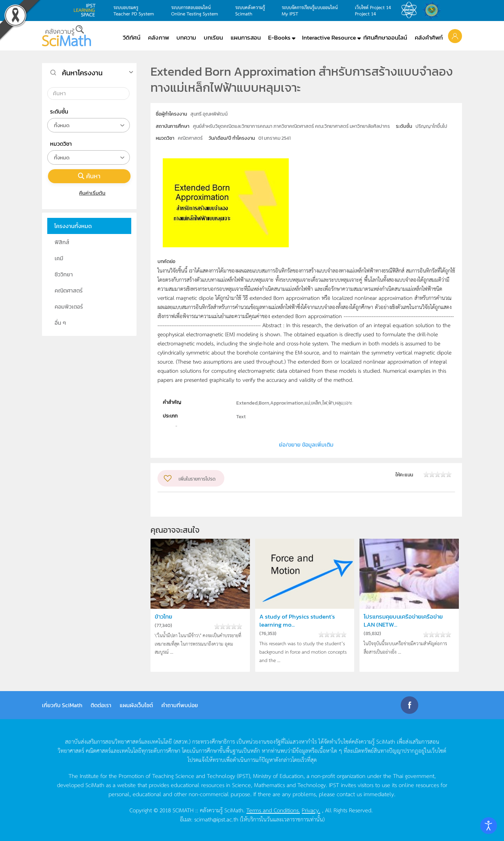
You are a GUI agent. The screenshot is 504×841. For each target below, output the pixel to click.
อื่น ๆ (60, 323)
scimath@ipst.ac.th (216, 819)
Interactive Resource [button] (329, 37)
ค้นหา (89, 176)
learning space (86, 10)
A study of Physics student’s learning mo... (297, 621)
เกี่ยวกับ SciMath (62, 705)
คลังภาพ (159, 37)
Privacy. (311, 810)
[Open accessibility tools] (489, 826)
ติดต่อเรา (101, 705)
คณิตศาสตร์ (69, 290)
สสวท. (411, 10)
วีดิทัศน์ (132, 37)
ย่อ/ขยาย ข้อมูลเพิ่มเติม (306, 444)
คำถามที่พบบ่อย (180, 705)
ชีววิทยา (64, 274)
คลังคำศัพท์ (429, 37)
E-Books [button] (279, 37)
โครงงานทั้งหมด (73, 226)
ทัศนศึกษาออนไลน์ (385, 37)
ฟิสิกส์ (62, 242)
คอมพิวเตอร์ (69, 306)
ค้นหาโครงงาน (82, 73)
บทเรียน (213, 37)
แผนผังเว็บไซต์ (136, 705)
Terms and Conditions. (273, 810)
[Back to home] (66, 36)
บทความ (186, 37)
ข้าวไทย (163, 617)
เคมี (59, 258)
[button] (455, 36)
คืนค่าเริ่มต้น (89, 193)
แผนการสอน (246, 37)
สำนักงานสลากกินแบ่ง (433, 10)
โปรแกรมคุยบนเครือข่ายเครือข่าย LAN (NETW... (403, 621)
